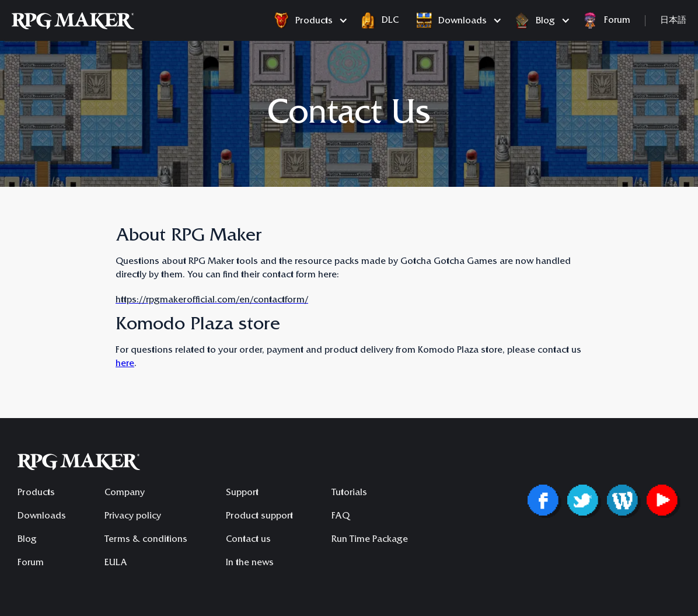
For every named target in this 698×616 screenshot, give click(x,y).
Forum (31, 563)
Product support (259, 517)
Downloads (42, 517)
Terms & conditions (146, 540)
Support (242, 493)
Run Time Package (370, 540)
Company (125, 493)
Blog (27, 540)
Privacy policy (133, 517)
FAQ (341, 517)
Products (36, 493)
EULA (116, 563)
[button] (308, 20)
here (125, 364)
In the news (250, 563)
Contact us (248, 540)
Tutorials (349, 493)
